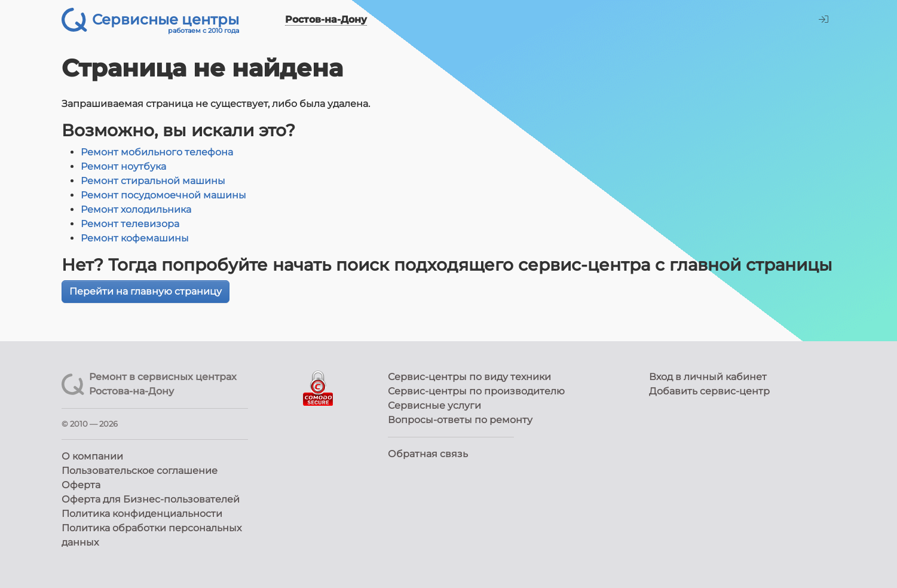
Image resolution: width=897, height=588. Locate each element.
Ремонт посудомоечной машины (163, 195)
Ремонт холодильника (136, 209)
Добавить (709, 391)
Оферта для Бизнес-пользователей (151, 499)
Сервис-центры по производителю (476, 391)
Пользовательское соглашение (140, 471)
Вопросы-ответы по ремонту (460, 420)
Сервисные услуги (434, 405)
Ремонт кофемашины (135, 238)
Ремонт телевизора (130, 224)
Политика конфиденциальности (142, 514)
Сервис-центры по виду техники (469, 377)
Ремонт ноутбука (123, 166)
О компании (92, 456)
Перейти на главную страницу (146, 291)
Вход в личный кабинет (708, 377)
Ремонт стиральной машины (153, 181)
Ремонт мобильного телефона (157, 152)
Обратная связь (428, 454)
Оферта (81, 485)
